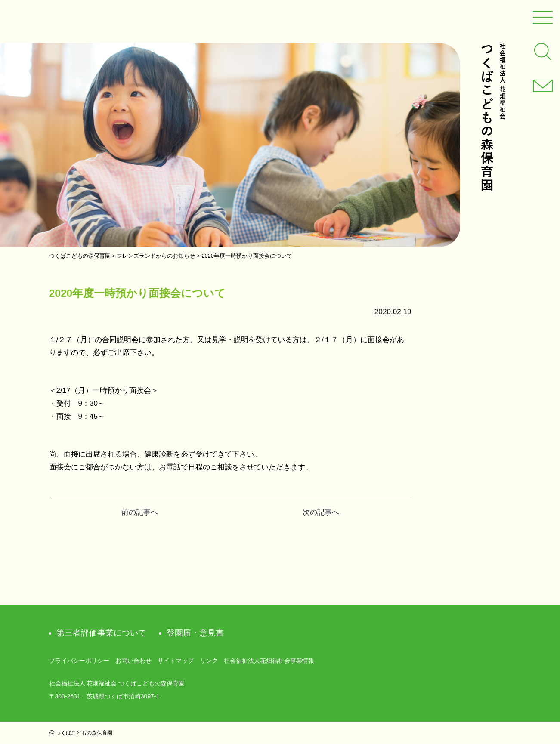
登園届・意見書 (195, 633)
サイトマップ (176, 661)
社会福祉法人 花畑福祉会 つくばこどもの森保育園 (493, 117)
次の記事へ (321, 512)
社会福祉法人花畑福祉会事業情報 (269, 661)
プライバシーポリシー (79, 661)
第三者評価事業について (101, 633)
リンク (209, 661)
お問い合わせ (133, 661)
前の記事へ (140, 512)
